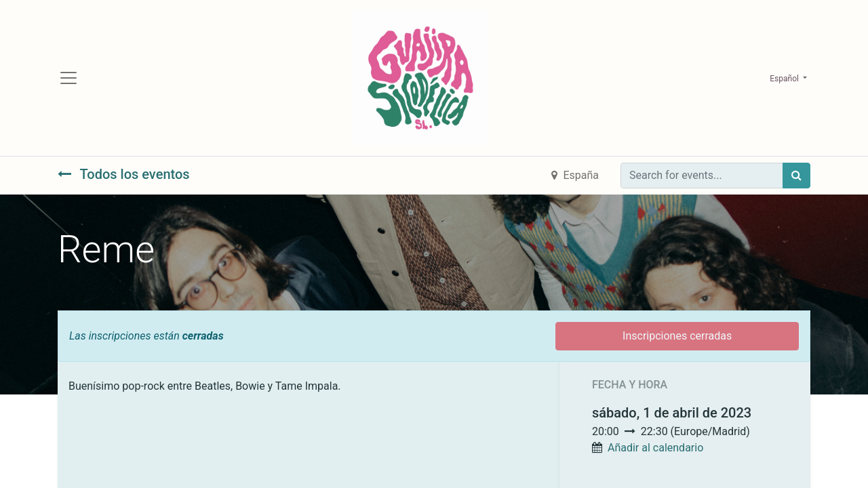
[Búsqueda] (796, 177)
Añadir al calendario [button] (655, 449)
